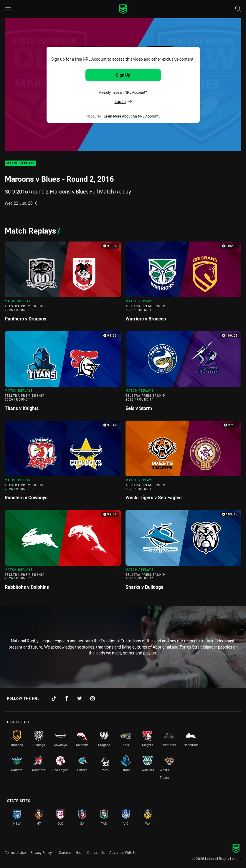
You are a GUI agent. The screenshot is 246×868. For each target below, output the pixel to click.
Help (79, 852)
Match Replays (20, 163)
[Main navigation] (8, 9)
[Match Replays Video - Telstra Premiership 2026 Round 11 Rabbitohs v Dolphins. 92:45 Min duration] (63, 552)
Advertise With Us (123, 852)
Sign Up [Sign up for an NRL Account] (123, 75)
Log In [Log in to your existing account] (123, 101)
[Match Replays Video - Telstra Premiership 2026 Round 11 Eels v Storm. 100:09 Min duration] (184, 373)
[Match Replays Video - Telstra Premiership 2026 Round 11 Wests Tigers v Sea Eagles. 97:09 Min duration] (184, 463)
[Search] (238, 9)
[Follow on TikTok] (54, 698)
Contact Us (96, 852)
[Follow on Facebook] (67, 698)
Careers (65, 852)
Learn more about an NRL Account (131, 116)
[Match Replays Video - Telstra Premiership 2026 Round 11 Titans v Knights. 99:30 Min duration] (63, 373)
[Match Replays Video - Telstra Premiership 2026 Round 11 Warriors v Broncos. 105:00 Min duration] (184, 284)
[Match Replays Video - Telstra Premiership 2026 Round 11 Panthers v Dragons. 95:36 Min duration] (63, 284)
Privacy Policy (41, 852)
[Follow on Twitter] (80, 698)
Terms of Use (15, 852)
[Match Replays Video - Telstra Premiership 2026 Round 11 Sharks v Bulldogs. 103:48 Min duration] (184, 552)
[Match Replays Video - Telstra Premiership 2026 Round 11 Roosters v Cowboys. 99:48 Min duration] (63, 463)
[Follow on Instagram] (93, 698)
